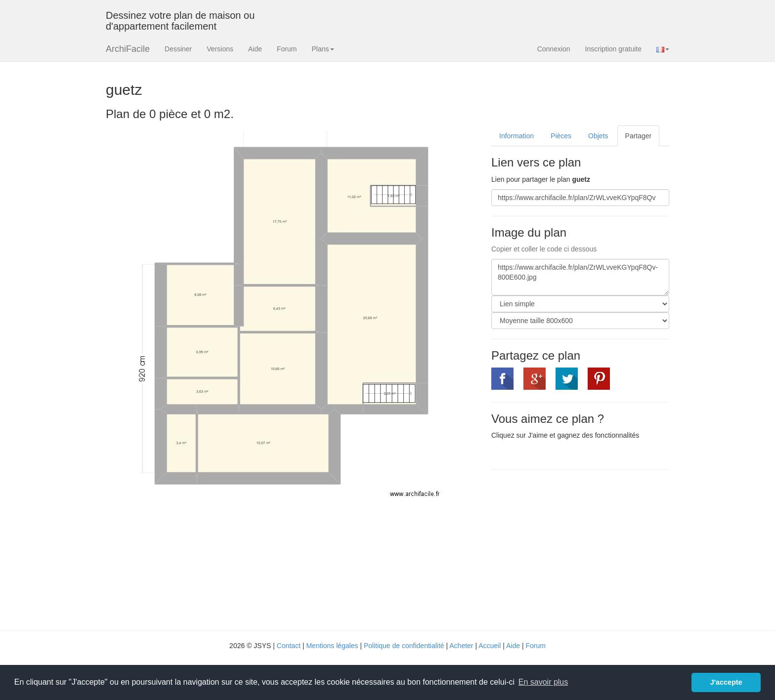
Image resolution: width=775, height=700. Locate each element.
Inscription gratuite (613, 49)
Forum (287, 49)
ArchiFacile (128, 49)
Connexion (554, 49)
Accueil (490, 646)
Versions (220, 49)
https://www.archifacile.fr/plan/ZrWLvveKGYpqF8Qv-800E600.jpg (580, 277)
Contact (289, 646)
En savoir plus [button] (543, 682)
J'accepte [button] (726, 682)
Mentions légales (332, 646)
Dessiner (178, 49)
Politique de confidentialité (404, 646)
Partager (639, 136)
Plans (323, 49)
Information (517, 136)
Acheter (461, 646)
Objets (598, 136)
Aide (255, 49)
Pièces (561, 136)
